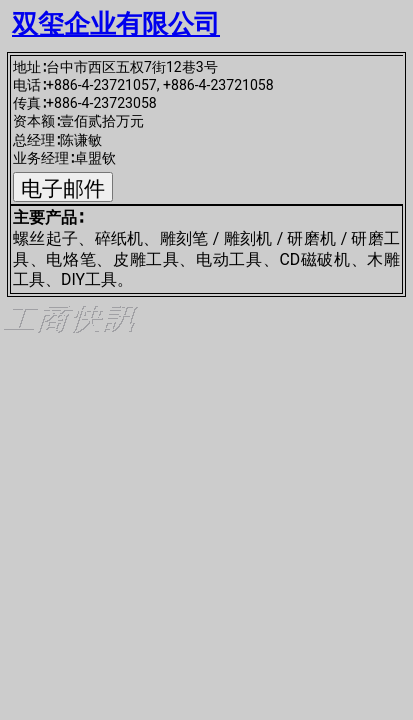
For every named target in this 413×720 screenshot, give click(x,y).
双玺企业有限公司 (116, 24)
